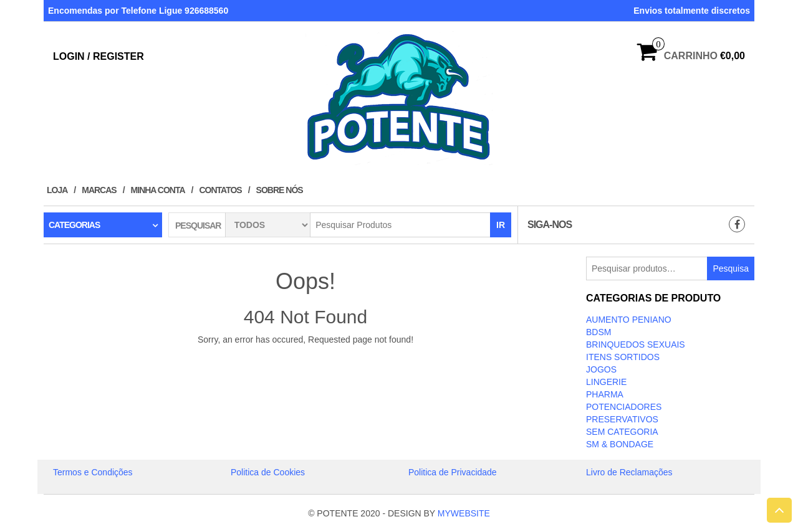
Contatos (220, 190)
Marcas (99, 190)
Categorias (74, 225)
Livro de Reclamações (629, 472)
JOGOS (601, 369)
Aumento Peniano (629, 320)
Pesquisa (731, 268)
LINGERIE (606, 382)
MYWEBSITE (464, 513)
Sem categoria (622, 432)
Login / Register (99, 56)
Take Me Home (306, 363)
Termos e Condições (93, 472)
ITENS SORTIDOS (623, 357)
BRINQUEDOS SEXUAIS (636, 344)
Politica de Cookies (268, 472)
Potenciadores (624, 407)
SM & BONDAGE (620, 444)
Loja (57, 190)
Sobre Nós (280, 190)
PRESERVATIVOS (622, 419)
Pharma (605, 394)
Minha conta (158, 190)
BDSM (598, 332)
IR (501, 225)
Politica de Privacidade (453, 472)
